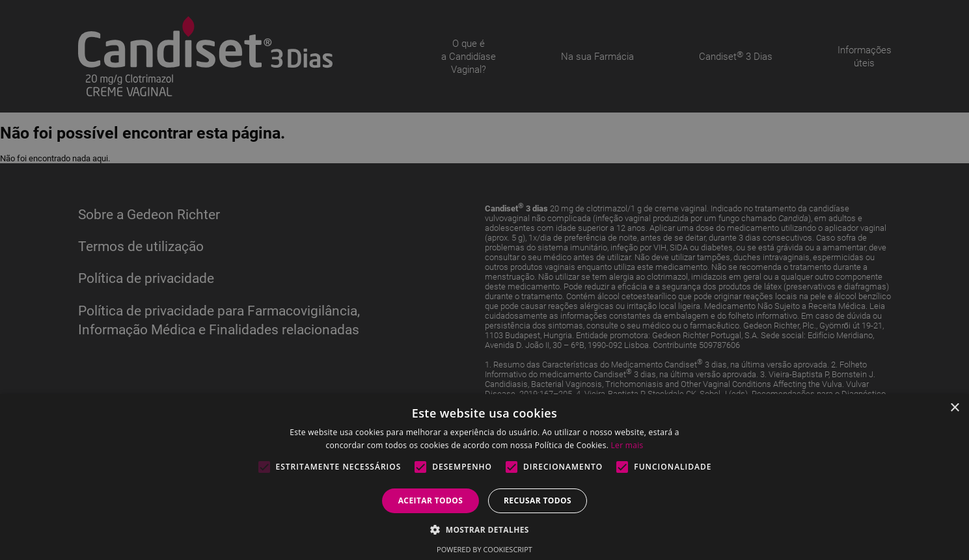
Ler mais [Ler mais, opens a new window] (627, 445)
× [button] (954, 408)
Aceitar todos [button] (431, 500)
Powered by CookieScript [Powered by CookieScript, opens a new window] (484, 549)
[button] (484, 529)
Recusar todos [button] (538, 500)
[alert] (484, 280)
